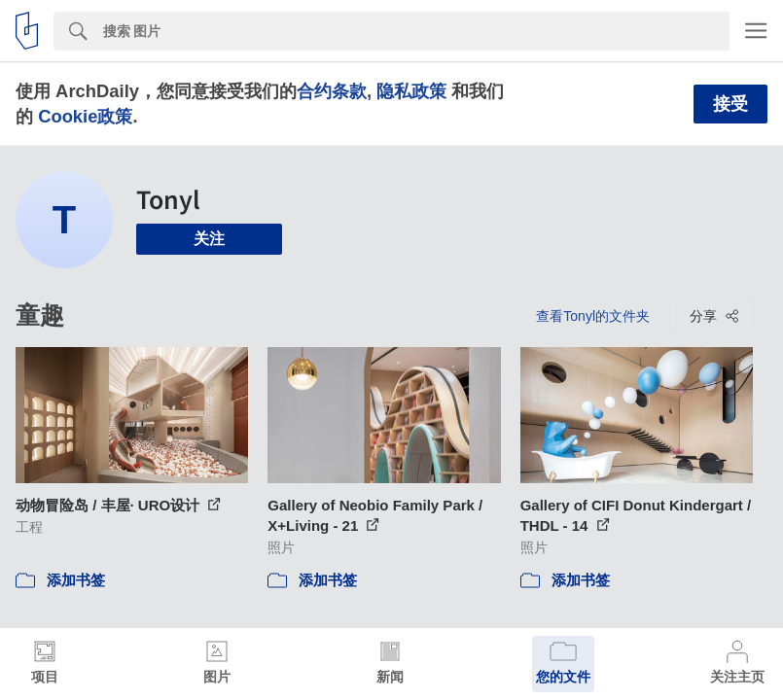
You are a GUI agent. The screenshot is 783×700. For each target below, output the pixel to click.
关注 (209, 239)
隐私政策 (411, 91)
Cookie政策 (85, 116)
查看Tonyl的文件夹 (593, 316)
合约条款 (332, 91)
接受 (730, 104)
